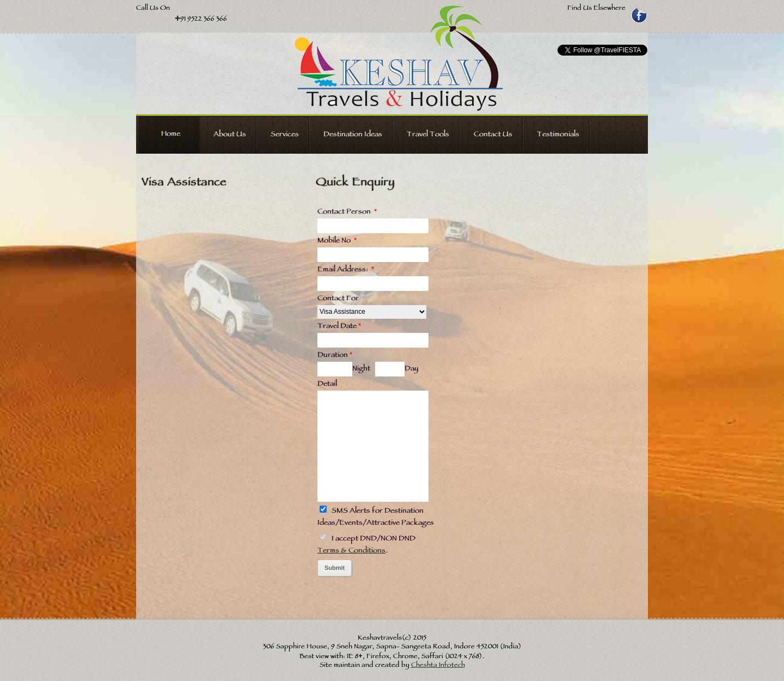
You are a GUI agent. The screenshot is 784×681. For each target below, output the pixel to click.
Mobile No (337, 241)
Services (285, 135)
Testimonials (558, 135)
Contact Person (347, 212)
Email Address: (346, 270)
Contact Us (493, 135)
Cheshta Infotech (438, 666)
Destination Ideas (353, 135)
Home (171, 135)
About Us (230, 135)
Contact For (338, 299)
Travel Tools (428, 135)
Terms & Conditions (351, 551)
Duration (335, 356)
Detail (327, 385)
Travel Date (339, 327)
